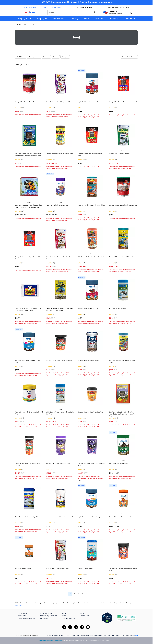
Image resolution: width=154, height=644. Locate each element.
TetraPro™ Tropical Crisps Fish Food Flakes (122, 257)
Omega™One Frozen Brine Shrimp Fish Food (123, 205)
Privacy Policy (70, 635)
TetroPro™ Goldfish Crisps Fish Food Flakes (91, 205)
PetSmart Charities (68, 618)
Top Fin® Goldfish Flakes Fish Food (120, 517)
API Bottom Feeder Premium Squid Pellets (28, 517)
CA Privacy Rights (114, 635)
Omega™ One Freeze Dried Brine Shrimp (59, 360)
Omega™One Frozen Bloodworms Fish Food (123, 102)
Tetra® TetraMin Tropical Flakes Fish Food (60, 154)
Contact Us (44, 618)
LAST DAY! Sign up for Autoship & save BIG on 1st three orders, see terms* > (76, 2)
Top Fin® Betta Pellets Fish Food (88, 102)
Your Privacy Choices (130, 635)
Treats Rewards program (26, 618)
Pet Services (22, 613)
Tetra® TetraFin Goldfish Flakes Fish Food (91, 257)
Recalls (50, 635)
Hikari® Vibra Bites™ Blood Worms (57, 569)
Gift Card (43, 7)
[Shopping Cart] (134, 13)
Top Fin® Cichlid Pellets (85, 569)
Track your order (55, 7)
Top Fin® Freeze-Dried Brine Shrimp (89, 517)
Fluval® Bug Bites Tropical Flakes (88, 360)
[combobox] (72, 12)
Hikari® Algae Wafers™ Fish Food (120, 154)
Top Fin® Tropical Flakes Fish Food (57, 205)
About (64, 613)
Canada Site (84, 616)
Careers (65, 616)
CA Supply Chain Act (99, 635)
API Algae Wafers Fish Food (118, 308)
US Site (83, 613)
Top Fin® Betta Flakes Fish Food (88, 308)
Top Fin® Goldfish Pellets (23, 569)
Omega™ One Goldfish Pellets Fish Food (90, 412)
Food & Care (24, 25)
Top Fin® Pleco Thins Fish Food (119, 463)
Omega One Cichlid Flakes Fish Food (58, 463)
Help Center (22, 616)
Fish (17, 25)
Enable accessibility (30, 7)
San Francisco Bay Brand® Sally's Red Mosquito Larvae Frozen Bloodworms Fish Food (122, 414)
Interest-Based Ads (83, 635)
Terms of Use (59, 635)
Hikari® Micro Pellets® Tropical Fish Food (59, 102)
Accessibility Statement (48, 616)
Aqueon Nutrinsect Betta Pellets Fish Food (60, 517)
